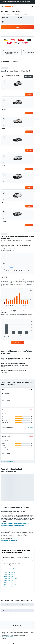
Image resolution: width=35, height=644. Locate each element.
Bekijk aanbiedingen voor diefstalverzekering (12, 525)
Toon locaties (30, 401)
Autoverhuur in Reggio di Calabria (12, 570)
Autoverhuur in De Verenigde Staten (24, 624)
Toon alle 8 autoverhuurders (8, 462)
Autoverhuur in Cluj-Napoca (11, 578)
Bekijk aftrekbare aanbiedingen (9, 541)
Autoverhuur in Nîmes (9, 587)
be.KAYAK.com (5, 624)
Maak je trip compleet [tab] (23, 557)
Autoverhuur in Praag (9, 568)
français (17, 3)
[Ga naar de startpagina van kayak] (10, 7)
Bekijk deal (29, 95)
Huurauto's (12, 624)
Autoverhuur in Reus (9, 589)
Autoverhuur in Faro (9, 576)
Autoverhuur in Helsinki (9, 572)
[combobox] (7, 14)
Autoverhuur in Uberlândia (10, 585)
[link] (17, 343)
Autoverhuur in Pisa (9, 574)
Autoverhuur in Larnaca (9, 583)
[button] (33, 2)
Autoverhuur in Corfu (9, 581)
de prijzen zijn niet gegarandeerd (9, 637)
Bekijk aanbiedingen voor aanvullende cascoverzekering (15, 523)
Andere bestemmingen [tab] (9, 557)
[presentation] (34, 382)
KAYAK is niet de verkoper (18, 641)
